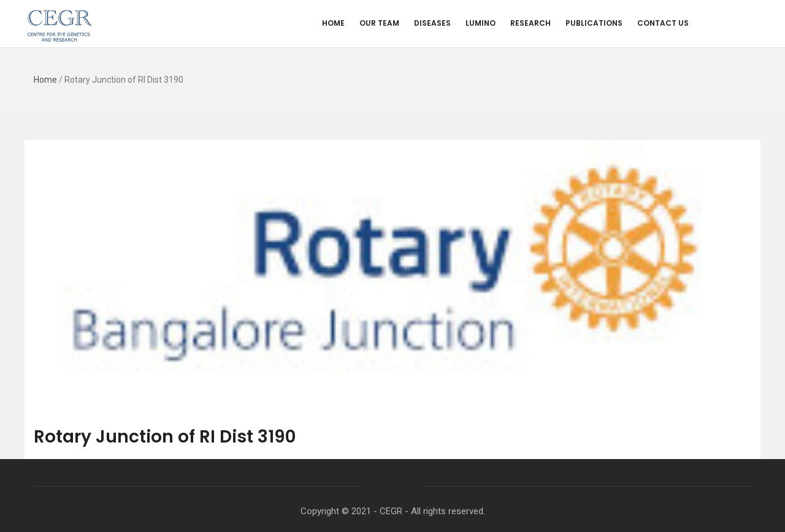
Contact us (663, 23)
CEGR (391, 511)
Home (333, 23)
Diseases (432, 23)
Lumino (481, 23)
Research (530, 23)
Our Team (379, 23)
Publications (594, 23)
